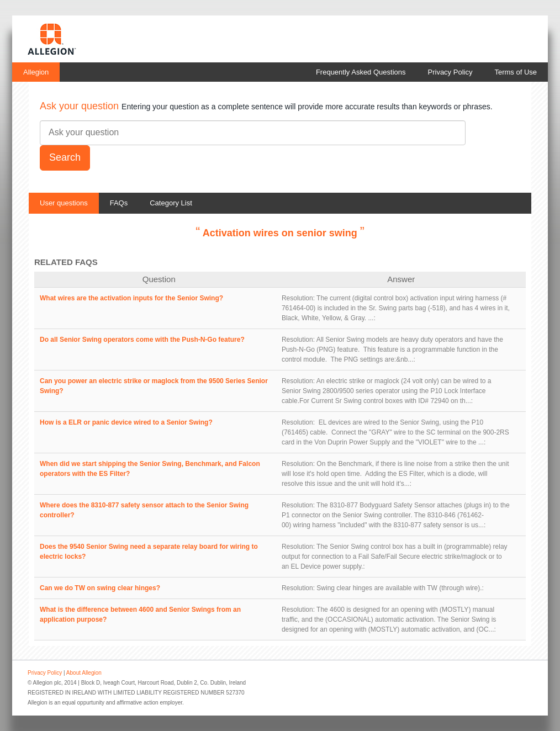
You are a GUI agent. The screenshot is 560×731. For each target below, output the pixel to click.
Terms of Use (516, 72)
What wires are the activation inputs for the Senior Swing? (131, 298)
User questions (64, 203)
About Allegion (84, 673)
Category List (171, 203)
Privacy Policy (450, 72)
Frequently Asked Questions (361, 72)
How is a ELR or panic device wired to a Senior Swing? (126, 422)
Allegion (36, 72)
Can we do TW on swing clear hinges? (100, 588)
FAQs (119, 203)
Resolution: (298, 298)
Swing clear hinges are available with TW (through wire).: (400, 588)
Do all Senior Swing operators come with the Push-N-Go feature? (142, 340)
